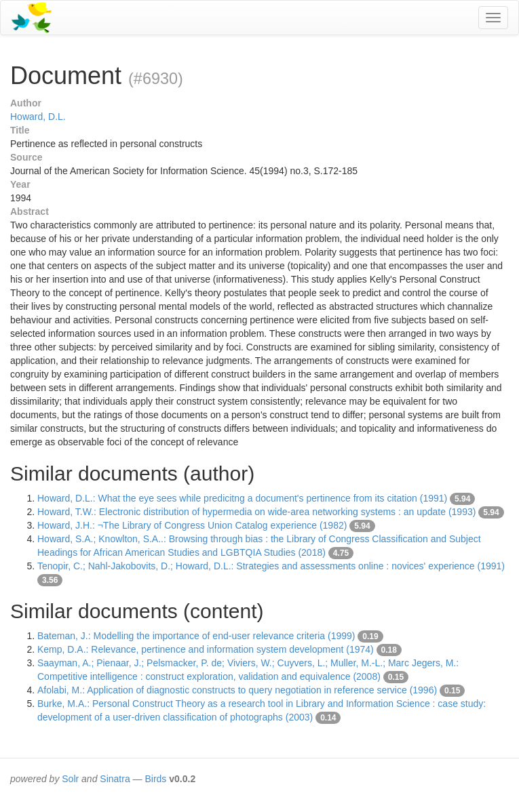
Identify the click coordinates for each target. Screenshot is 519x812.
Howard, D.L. (38, 117)
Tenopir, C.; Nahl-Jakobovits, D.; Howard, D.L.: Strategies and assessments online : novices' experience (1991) (271, 566)
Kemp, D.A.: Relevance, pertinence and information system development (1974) (206, 649)
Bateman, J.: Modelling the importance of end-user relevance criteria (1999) (196, 636)
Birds (155, 779)
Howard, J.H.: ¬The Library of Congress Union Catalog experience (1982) (192, 525)
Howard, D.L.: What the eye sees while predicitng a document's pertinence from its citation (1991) (242, 498)
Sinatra (115, 779)
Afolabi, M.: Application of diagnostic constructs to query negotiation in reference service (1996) (237, 690)
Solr (70, 779)
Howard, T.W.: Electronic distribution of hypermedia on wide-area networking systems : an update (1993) (256, 512)
